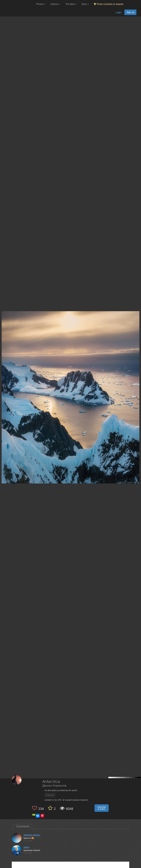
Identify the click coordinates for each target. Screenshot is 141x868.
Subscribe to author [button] (102, 808)
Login (118, 12)
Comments (23, 826)
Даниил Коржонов (55, 786)
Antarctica (50, 795)
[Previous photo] (3, 386)
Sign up (130, 12)
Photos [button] (41, 4)
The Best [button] (71, 4)
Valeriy (26, 847)
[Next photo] (138, 386)
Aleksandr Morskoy (32, 835)
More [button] (85, 4)
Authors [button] (55, 4)
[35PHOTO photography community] (18, 4)
